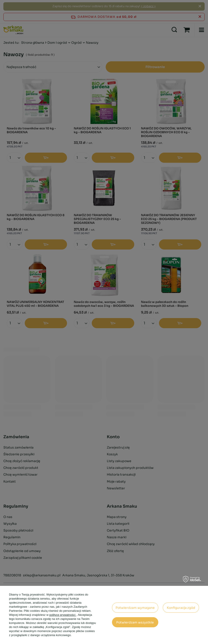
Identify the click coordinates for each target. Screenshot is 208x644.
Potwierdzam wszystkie (135, 622)
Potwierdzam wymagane (135, 608)
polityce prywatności (63, 615)
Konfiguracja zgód (181, 608)
